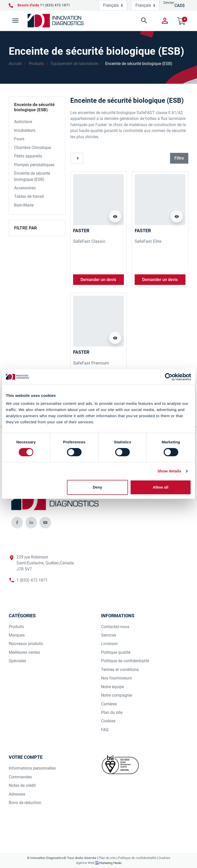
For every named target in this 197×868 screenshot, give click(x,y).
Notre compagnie (117, 695)
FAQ (105, 730)
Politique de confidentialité (125, 661)
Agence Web (86, 863)
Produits (36, 64)
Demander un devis (98, 280)
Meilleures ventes (24, 652)
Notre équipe (112, 687)
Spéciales (17, 661)
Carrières (109, 704)
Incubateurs (25, 130)
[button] (120, 21)
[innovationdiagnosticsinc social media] (17, 523)
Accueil (15, 64)
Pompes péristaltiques (34, 165)
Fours (19, 139)
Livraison (109, 644)
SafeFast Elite (148, 241)
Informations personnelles (32, 768)
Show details (169, 471)
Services (109, 635)
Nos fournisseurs (116, 678)
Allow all (160, 487)
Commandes (20, 777)
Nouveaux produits (26, 644)
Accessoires (25, 188)
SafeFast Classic (89, 241)
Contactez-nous (115, 627)
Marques (17, 635)
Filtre (179, 158)
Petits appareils (28, 156)
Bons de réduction (25, 803)
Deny (98, 487)
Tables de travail (29, 196)
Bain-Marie (24, 205)
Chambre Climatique (33, 148)
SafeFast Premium (91, 363)
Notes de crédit (22, 785)
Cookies (108, 721)
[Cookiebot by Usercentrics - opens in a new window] (169, 377)
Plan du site (112, 712)
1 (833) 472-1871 (56, 5)
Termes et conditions (120, 670)
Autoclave (23, 122)
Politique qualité (116, 652)
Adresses (17, 794)
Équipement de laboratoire (75, 64)
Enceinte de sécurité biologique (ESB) (139, 64)
